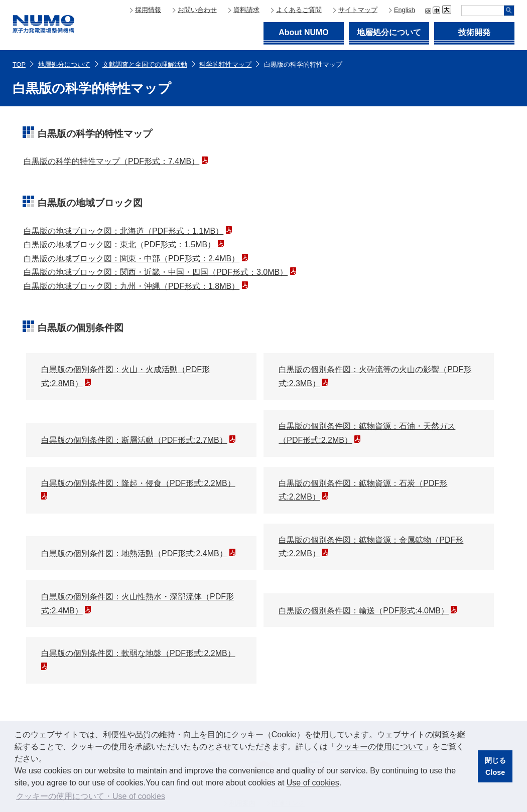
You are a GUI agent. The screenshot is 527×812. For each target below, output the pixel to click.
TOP (19, 64)
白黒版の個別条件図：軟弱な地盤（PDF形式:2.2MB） (138, 653)
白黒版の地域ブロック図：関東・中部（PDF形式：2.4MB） (131, 259)
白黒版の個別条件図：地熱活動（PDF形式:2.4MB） (134, 553)
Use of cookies (313, 783)
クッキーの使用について (380, 747)
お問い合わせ (197, 10)
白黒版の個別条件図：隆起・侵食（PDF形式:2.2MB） (138, 483)
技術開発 (474, 32)
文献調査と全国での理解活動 (145, 64)
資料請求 (246, 10)
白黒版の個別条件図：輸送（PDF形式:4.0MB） (364, 611)
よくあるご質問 (299, 10)
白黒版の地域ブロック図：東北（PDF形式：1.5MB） (119, 245)
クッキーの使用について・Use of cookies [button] (91, 796)
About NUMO (304, 32)
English (405, 10)
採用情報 (148, 10)
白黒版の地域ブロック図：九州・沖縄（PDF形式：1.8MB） (131, 286)
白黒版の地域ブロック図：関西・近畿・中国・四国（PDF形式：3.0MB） (156, 272)
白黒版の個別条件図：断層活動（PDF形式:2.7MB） (134, 440)
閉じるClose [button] (495, 766)
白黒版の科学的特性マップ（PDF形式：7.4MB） (111, 161)
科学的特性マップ (225, 64)
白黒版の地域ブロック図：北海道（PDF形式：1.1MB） (123, 231)
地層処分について (389, 32)
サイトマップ (358, 10)
